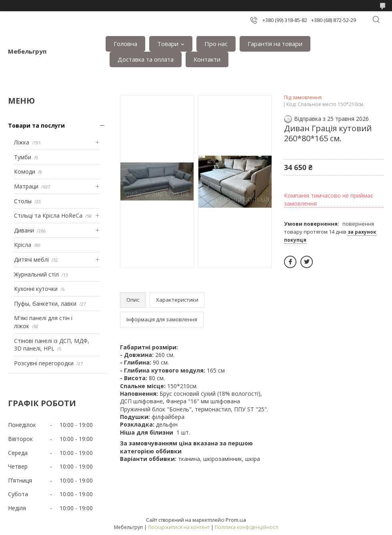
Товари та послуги (36, 125)
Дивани (24, 230)
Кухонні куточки (36, 289)
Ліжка (22, 142)
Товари (168, 44)
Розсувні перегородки (44, 363)
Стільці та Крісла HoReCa (48, 215)
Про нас (216, 44)
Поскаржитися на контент (179, 527)
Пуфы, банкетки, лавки (45, 304)
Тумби (23, 157)
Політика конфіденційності (247, 527)
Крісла (23, 245)
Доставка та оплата (146, 59)
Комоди (25, 171)
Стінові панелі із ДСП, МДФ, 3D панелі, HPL (52, 345)
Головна (125, 44)
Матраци (26, 186)
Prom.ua (236, 520)
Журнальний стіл (36, 274)
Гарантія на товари (275, 44)
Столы (23, 201)
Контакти (207, 59)
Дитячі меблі (31, 259)
